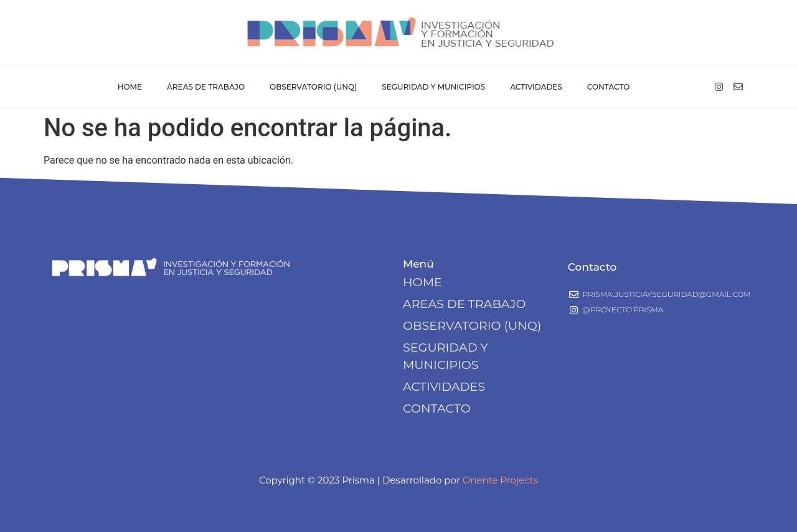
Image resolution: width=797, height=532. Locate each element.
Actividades (536, 87)
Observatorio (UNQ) (313, 87)
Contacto (609, 87)
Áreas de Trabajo (206, 87)
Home (130, 87)
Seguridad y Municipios (433, 87)
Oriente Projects (500, 480)
